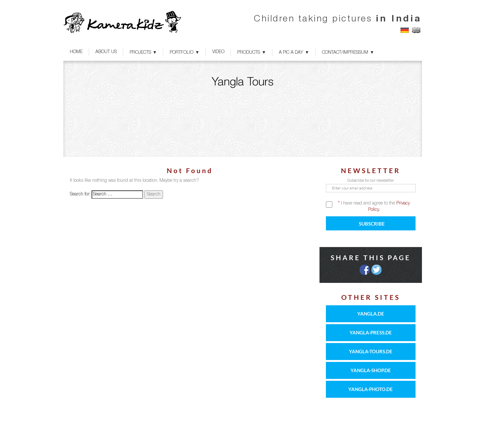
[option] (243, 109)
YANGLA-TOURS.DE (371, 351)
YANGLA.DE (371, 314)
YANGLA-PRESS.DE (371, 332)
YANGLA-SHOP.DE (371, 370)
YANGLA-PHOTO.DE (371, 389)
